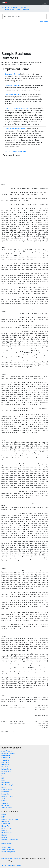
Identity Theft (6, 826)
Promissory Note (7, 796)
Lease (3, 774)
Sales (3, 799)
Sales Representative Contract (15, 129)
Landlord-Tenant (7, 828)
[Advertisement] (24, 37)
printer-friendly (44, 22)
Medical (4, 835)
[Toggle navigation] (45, 3)
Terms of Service (7, 865)
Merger (4, 787)
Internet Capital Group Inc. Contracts (16, 10)
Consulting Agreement (12, 85)
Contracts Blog (6, 843)
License (4, 776)
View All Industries (8, 849)
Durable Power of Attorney (10, 819)
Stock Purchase (7, 808)
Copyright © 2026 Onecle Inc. (11, 859)
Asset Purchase (7, 751)
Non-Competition (7, 789)
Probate (4, 837)
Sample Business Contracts (17, 7)
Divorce (4, 815)
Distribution (5, 762)
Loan (3, 780)
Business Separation (8, 753)
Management (6, 783)
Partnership (5, 794)
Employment (6, 765)
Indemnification (7, 769)
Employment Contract (12, 74)
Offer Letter (5, 792)
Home (4, 7)
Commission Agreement (13, 95)
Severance (5, 803)
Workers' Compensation (10, 840)
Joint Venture (6, 771)
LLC (3, 778)
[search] (24, 16)
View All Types (6, 847)
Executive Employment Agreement (16, 108)
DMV (3, 817)
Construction (6, 758)
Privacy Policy (19, 865)
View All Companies (8, 852)
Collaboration (6, 756)
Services (4, 801)
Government (6, 824)
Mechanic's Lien (7, 833)
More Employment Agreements (15, 151)
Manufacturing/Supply (9, 785)
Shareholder (6, 805)
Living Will (5, 831)
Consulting (5, 760)
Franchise (5, 767)
